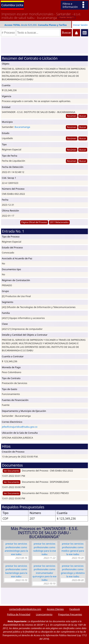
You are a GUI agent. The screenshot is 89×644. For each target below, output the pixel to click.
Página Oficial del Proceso (34, 222)
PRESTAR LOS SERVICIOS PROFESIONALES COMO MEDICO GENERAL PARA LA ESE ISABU (73, 549)
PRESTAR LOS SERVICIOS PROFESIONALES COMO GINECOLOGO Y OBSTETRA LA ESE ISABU (73, 571)
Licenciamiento (44, 614)
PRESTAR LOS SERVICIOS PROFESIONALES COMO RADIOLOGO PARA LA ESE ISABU (44, 549)
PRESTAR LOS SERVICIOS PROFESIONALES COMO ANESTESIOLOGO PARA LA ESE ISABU (16, 549)
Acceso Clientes (55, 609)
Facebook (75, 609)
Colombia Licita (12, 5)
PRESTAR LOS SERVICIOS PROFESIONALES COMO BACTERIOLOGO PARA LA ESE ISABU (16, 571)
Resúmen (72, 116)
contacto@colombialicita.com (25, 609)
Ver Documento (12, 471)
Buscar (83, 116)
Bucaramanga (22, 127)
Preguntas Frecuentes (70, 614)
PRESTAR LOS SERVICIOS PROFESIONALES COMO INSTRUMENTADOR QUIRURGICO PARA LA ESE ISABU (44, 573)
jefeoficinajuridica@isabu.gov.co (20, 427)
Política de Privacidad (19, 614)
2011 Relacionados (59, 222)
